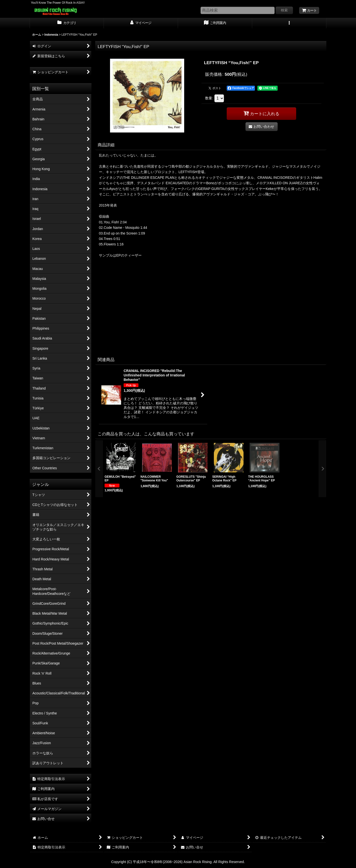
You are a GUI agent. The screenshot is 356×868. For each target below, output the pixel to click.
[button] (289, 23)
